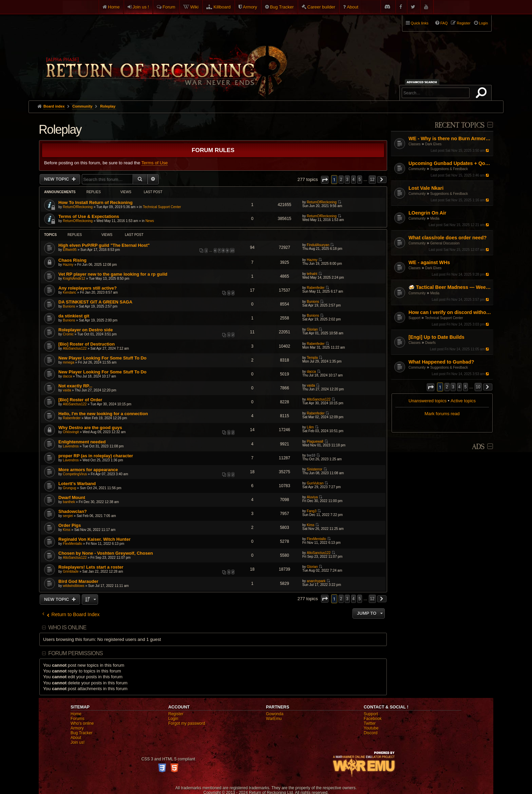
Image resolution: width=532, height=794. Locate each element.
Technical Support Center (444, 318)
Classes (415, 144)
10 (232, 251)
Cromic (68, 334)
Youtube (371, 728)
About (353, 7)
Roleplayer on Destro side (85, 330)
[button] (431, 387)
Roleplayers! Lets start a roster (91, 567)
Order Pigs (70, 525)
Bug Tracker (282, 7)
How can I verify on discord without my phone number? (450, 312)
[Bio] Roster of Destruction (87, 344)
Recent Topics (460, 125)
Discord (371, 733)
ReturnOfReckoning (78, 207)
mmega (68, 362)
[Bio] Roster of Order (80, 400)
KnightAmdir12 (74, 279)
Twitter (370, 723)
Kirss (66, 530)
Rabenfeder (316, 288)
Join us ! (141, 7)
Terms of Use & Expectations (89, 216)
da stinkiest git (74, 316)
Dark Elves (433, 144)
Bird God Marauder (78, 581)
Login (173, 719)
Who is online (67, 627)
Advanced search (423, 82)
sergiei (68, 516)
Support (414, 318)
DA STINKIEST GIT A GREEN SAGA (95, 302)
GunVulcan (315, 483)
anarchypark (316, 581)
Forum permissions (75, 653)
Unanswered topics (427, 401)
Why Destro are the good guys (90, 428)
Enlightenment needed (82, 442)
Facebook (373, 719)
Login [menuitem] (483, 23)
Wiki (195, 7)
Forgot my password (187, 723)
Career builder (321, 7)
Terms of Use (155, 163)
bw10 (311, 455)
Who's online (82, 723)
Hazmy (68, 265)
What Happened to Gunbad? (441, 362)
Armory (250, 7)
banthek (69, 502)
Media (435, 218)
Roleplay (60, 130)
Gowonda (275, 714)
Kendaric (69, 292)
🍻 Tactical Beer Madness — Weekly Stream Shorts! (450, 287)
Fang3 (311, 511)
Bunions (69, 306)
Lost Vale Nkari (426, 188)
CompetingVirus (75, 474)
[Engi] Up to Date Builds (436, 337)
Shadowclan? (73, 511)
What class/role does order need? (448, 238)
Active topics (463, 401)
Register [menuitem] (463, 23)
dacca (67, 376)
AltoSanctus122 (75, 348)
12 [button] (372, 180)
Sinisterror (315, 469)
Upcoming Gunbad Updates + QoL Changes (450, 163)
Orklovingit (71, 432)
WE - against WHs (429, 262)
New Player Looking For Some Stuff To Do (102, 358)
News (150, 221)
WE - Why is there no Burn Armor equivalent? (450, 139)
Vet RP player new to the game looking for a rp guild (113, 274)
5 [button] (466, 387)
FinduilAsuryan (318, 245)
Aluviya (312, 497)
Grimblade (71, 571)
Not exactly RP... (75, 386)
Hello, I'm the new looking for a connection (103, 414)
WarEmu (274, 719)
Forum (169, 7)
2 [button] (447, 387)
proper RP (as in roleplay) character (96, 456)
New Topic (57, 179)
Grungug (69, 488)
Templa (312, 358)
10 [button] (478, 387)
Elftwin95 (70, 250)
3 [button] (453, 387)
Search (482, 94)
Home (114, 7)
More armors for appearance (88, 470)
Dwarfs (430, 343)
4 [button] (460, 387)
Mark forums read (442, 414)
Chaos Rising (72, 260)
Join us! (78, 742)
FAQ (444, 23)
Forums (78, 719)
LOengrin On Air (427, 213)
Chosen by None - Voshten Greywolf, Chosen (106, 553)
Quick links (420, 23)
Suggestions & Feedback (449, 169)
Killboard (222, 7)
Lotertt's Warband (77, 484)
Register (176, 714)
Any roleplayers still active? (88, 288)
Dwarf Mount (72, 497)
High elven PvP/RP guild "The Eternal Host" (104, 245)
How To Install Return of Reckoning (96, 202)
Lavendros (71, 446)
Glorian (312, 329)
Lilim (310, 427)
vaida (67, 390)
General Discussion (445, 243)
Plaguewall (315, 441)
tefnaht (312, 274)
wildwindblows (73, 586)
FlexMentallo (72, 544)
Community (417, 169)
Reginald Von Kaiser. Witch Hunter (94, 539)
